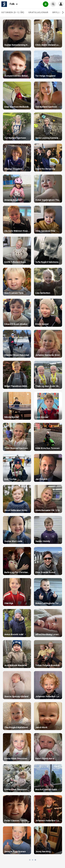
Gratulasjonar (38, 12)
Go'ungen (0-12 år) (13, 12)
